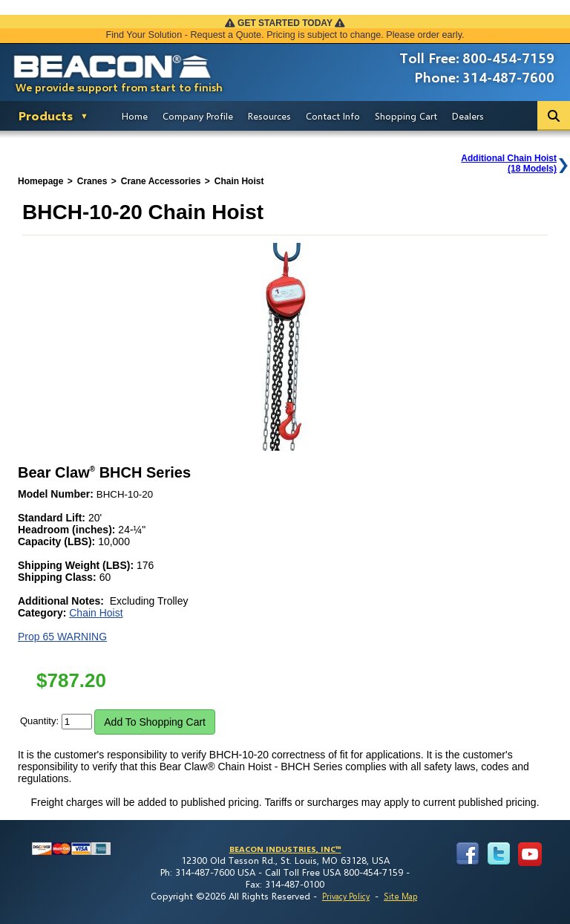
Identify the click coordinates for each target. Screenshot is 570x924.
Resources (269, 116)
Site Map (400, 896)
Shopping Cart (406, 116)
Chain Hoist (96, 613)
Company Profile (198, 116)
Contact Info (333, 116)
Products (46, 115)
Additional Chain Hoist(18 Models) (509, 163)
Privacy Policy (346, 896)
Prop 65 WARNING (62, 637)
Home (135, 116)
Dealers (468, 116)
